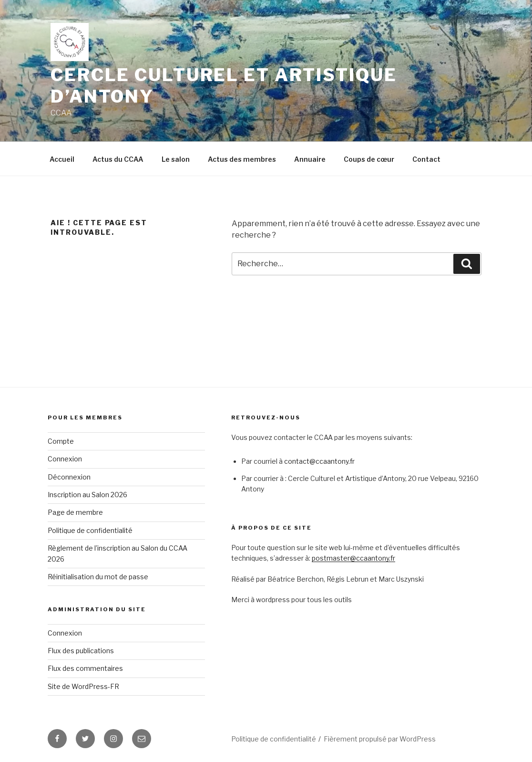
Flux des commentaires (85, 668)
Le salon (176, 159)
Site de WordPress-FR (83, 686)
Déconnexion (69, 477)
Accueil (62, 159)
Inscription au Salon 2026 (87, 495)
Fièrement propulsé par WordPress (380, 739)
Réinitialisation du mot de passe (98, 577)
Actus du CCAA (118, 159)
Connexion (65, 459)
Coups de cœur (369, 159)
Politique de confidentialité (90, 530)
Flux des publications (81, 651)
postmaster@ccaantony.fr (353, 558)
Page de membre (75, 512)
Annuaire (310, 159)
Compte (61, 441)
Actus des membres (242, 159)
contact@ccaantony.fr (319, 461)
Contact (426, 159)
